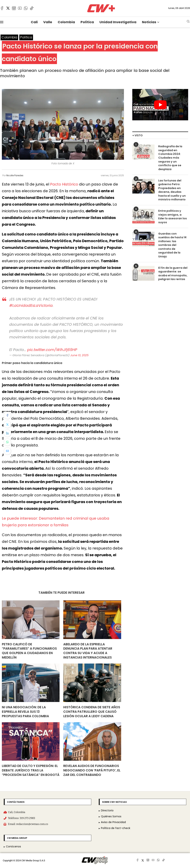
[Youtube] (20, 8)
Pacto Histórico (64, 184)
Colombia (66, 22)
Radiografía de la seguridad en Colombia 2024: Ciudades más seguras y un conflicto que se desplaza (170, 157)
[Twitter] (8, 8)
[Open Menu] (2, 22)
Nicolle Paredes (15, 175)
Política (87, 22)
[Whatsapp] (26, 8)
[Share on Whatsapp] (7, 442)
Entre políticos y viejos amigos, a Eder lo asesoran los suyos (173, 213)
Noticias (149, 22)
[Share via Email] (7, 451)
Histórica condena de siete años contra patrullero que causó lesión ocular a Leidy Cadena (92, 712)
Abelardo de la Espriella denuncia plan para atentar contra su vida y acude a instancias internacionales (88, 651)
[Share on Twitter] (7, 424)
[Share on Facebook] (7, 415)
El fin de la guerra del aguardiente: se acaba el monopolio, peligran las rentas (172, 266)
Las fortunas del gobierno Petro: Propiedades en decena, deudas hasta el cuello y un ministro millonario (171, 189)
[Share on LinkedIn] (7, 433)
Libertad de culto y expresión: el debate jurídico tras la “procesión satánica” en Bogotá (31, 771)
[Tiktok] (32, 8)
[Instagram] (14, 8)
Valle (48, 22)
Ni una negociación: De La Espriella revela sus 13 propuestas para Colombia (25, 712)
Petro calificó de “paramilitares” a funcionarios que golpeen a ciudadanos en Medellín (29, 651)
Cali (34, 22)
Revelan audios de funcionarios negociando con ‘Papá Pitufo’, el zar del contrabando (92, 771)
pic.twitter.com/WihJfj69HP (52, 350)
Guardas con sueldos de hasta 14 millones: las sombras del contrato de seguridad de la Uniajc (173, 241)
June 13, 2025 (79, 355)
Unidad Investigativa (118, 22)
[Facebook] (2, 8)
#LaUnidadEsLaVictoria (31, 305)
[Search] (188, 22)
